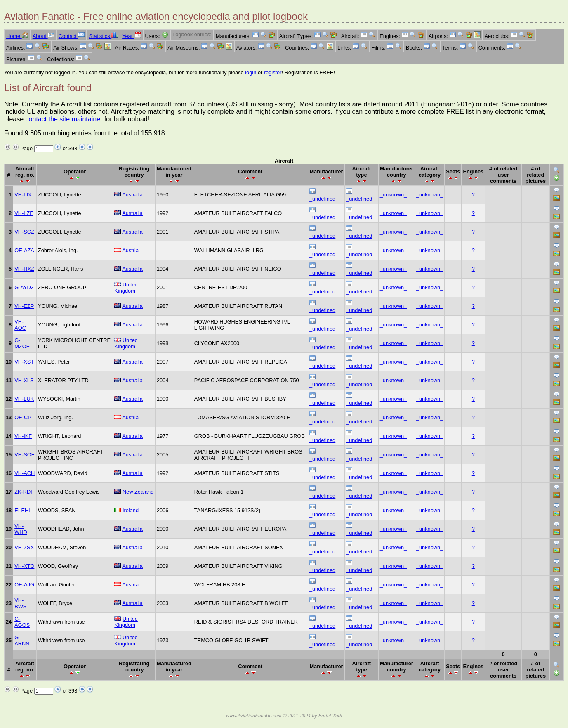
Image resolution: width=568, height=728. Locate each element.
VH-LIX (23, 195)
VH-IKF (23, 436)
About (44, 36)
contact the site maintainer (64, 119)
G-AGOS (22, 622)
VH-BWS (20, 603)
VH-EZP (24, 306)
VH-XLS (24, 380)
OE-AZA (24, 250)
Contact (72, 36)
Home (17, 36)
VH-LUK (24, 399)
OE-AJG (24, 585)
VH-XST (24, 362)
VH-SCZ (24, 232)
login (251, 72)
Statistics (103, 36)
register (273, 72)
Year (131, 36)
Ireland (131, 510)
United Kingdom (126, 288)
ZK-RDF (24, 492)
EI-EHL (23, 510)
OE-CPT (24, 417)
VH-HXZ (24, 269)
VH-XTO (24, 566)
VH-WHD (21, 529)
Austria (130, 250)
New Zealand (138, 492)
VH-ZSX (24, 547)
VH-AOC (20, 325)
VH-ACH (25, 473)
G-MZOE (22, 343)
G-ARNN (22, 641)
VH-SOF (24, 455)
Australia (132, 195)
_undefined (322, 199)
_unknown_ (393, 195)
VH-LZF (24, 213)
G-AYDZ (24, 287)
